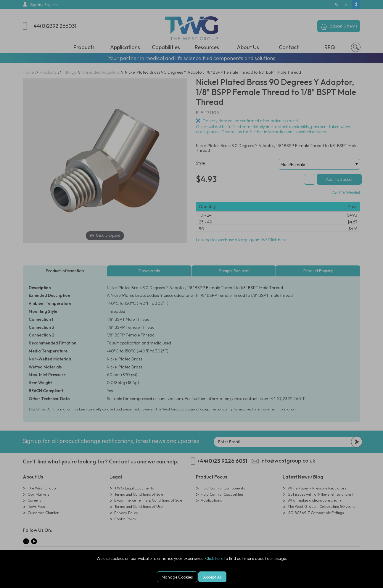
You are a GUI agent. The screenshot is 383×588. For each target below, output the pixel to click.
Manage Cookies (177, 577)
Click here (214, 558)
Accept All (212, 577)
